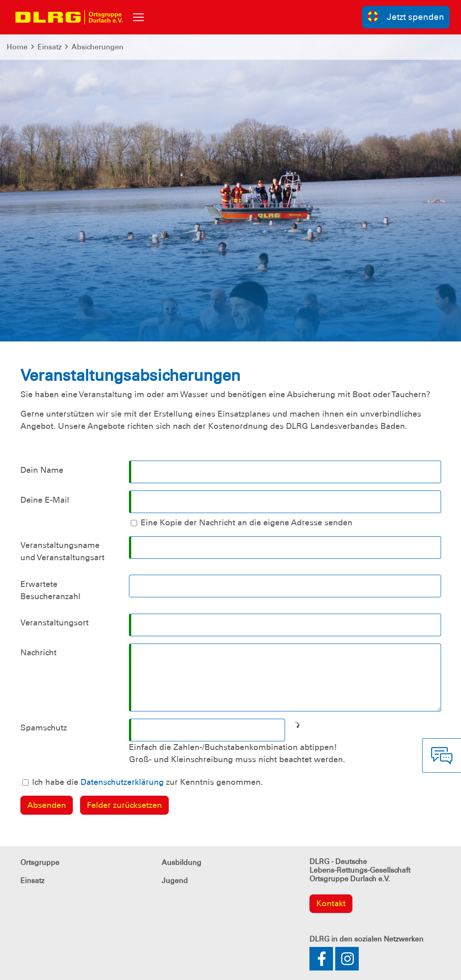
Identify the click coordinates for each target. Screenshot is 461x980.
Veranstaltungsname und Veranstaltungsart (62, 551)
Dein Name (42, 470)
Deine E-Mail (45, 500)
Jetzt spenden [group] (406, 17)
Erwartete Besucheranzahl (50, 590)
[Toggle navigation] (138, 17)
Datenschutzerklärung (122, 782)
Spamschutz (44, 728)
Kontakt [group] (331, 903)
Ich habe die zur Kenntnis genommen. (147, 782)
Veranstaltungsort (55, 623)
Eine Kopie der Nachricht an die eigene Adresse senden (247, 523)
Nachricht (38, 653)
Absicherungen (97, 47)
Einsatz (50, 47)
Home (17, 47)
